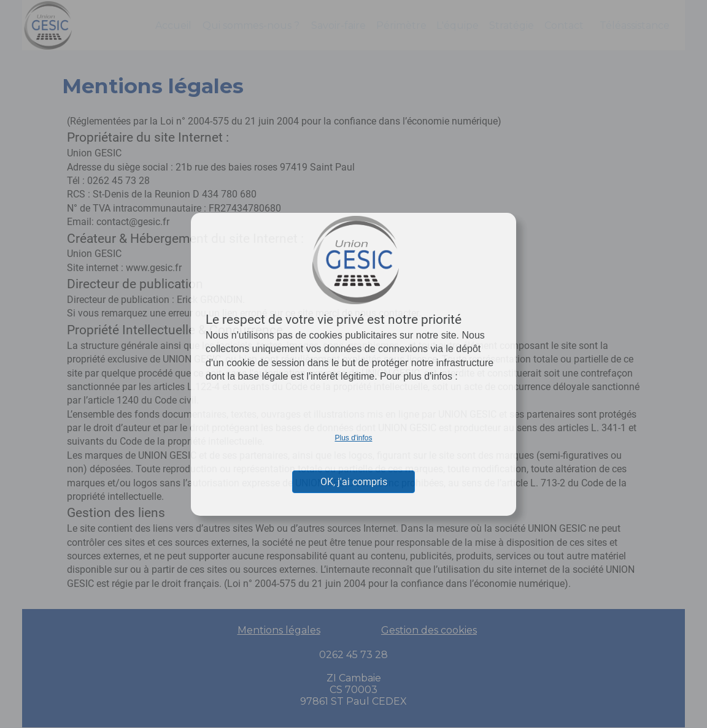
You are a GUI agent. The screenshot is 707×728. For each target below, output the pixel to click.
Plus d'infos (353, 438)
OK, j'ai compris (354, 482)
